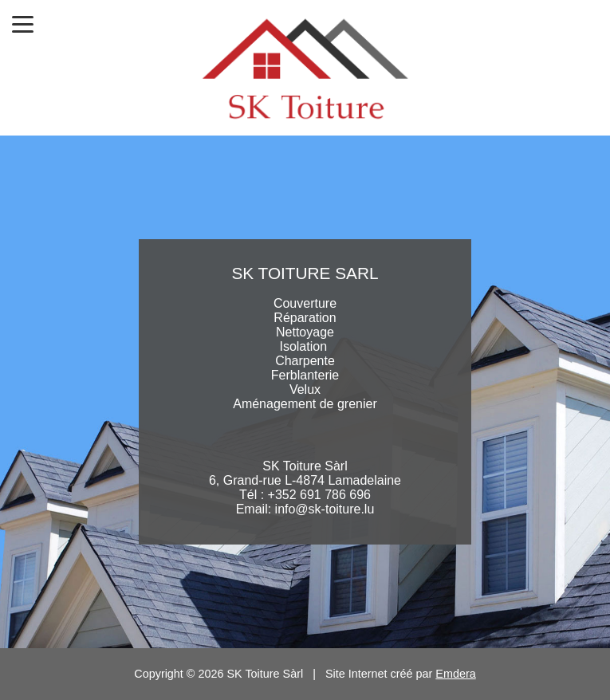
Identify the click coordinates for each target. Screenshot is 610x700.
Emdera (455, 674)
